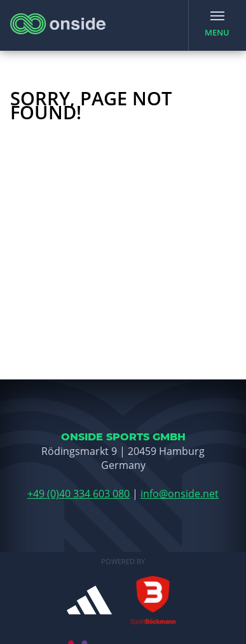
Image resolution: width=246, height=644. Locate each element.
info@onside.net (180, 494)
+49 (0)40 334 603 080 (79, 494)
